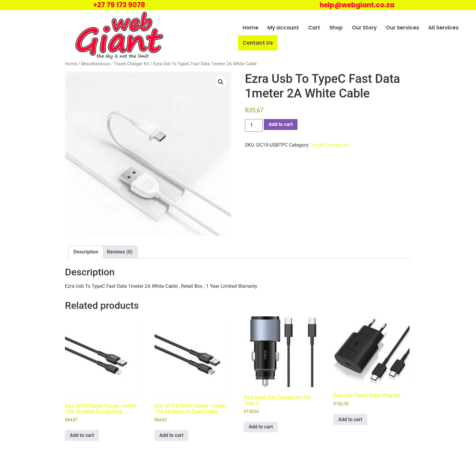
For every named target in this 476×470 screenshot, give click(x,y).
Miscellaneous (95, 64)
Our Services (403, 28)
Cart (314, 28)
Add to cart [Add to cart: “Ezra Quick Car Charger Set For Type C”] (261, 427)
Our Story (364, 28)
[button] (221, 82)
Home (250, 28)
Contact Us (258, 43)
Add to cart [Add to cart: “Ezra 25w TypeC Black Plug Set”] (350, 419)
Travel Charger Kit (131, 64)
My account (283, 28)
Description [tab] (86, 252)
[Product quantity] (254, 125)
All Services (444, 28)
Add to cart (281, 124)
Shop (336, 28)
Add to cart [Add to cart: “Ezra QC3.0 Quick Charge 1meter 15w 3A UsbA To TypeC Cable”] (172, 435)
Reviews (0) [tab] (120, 252)
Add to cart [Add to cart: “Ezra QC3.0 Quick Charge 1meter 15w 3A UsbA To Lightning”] (82, 435)
